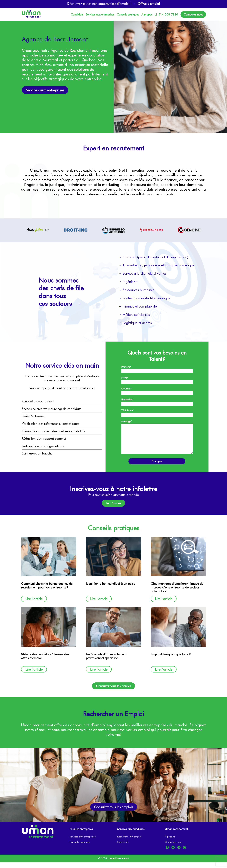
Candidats (77, 14)
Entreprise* (127, 400)
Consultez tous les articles (113, 692)
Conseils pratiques (128, 14)
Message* (127, 421)
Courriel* (126, 389)
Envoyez (157, 467)
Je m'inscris (113, 509)
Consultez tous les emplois (114, 813)
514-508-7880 (166, 14)
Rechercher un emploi (129, 842)
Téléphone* (128, 410)
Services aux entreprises (100, 14)
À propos (147, 14)
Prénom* (126, 367)
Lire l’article (34, 604)
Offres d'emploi (149, 4)
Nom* (125, 378)
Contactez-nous (193, 14)
